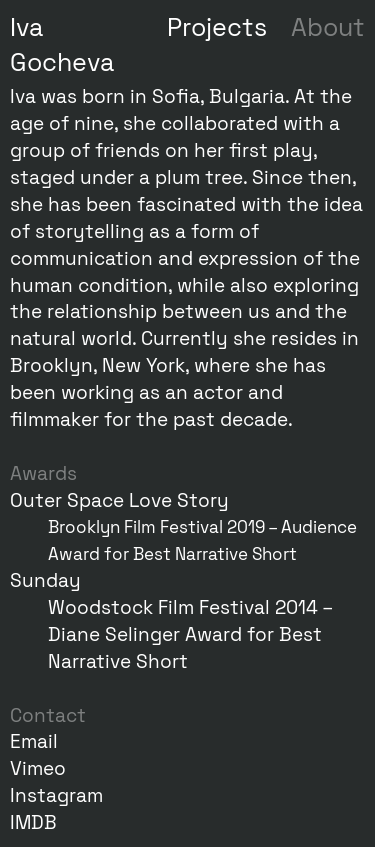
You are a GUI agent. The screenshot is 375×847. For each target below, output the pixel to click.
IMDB (33, 822)
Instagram (56, 795)
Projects (217, 27)
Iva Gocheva (62, 44)
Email (34, 741)
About (328, 27)
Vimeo (38, 768)
